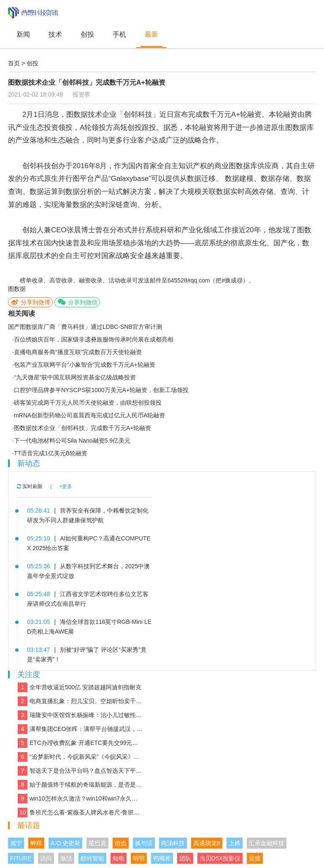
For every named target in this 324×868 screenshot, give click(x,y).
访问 (46, 858)
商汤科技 (173, 843)
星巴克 (97, 843)
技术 (55, 34)
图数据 (17, 289)
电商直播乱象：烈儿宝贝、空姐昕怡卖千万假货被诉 (80, 701)
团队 (185, 858)
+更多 (66, 486)
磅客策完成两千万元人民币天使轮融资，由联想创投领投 (88, 403)
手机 (119, 34)
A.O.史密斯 (65, 843)
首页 (14, 63)
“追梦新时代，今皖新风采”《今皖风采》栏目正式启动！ (80, 757)
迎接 (255, 858)
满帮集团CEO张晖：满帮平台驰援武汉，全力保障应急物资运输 (80, 729)
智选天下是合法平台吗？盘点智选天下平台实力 (80, 771)
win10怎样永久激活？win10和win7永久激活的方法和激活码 (80, 799)
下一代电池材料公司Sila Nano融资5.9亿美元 (72, 441)
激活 (66, 858)
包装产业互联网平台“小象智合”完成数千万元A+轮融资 (85, 365)
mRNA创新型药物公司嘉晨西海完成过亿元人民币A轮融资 (90, 415)
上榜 (235, 843)
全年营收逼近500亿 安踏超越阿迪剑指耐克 (80, 687)
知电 (119, 858)
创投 (87, 34)
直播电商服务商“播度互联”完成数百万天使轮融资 (78, 352)
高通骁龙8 (207, 843)
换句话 (144, 843)
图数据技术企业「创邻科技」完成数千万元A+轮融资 (83, 428)
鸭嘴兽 (162, 858)
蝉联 (36, 843)
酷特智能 (92, 858)
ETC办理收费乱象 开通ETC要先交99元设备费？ (80, 743)
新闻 (23, 34)
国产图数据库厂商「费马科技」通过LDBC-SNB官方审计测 (85, 327)
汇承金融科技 (267, 843)
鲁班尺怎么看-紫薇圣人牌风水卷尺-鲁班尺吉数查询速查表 (80, 813)
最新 (151, 34)
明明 (139, 858)
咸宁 (16, 843)
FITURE (21, 858)
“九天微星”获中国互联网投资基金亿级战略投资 (75, 377)
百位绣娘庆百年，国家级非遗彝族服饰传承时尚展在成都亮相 (94, 339)
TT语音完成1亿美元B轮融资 (51, 453)
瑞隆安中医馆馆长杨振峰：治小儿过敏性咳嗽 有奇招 (80, 715)
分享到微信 (77, 302)
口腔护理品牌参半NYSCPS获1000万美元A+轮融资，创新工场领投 (101, 390)
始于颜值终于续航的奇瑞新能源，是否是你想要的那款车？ (80, 785)
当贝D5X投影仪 (220, 858)
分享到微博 (30, 302)
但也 (121, 843)
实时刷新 (30, 486)
